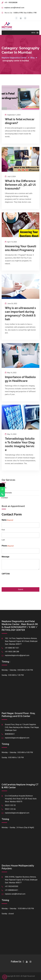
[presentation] (18, 580)
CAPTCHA (6, 574)
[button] (33, 33)
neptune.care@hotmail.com (14, 8)
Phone (8, 546)
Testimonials (7, 493)
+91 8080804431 (12, 890)
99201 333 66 (10, 809)
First (3, 530)
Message (5, 557)
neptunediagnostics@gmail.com (17, 655)
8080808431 (10, 734)
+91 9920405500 (12, 886)
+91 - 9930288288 (11, 3)
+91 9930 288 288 (12, 652)
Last (3, 540)
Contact (5, 498)
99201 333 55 (10, 805)
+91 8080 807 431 (12, 648)
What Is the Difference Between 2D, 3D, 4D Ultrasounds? (20, 185)
